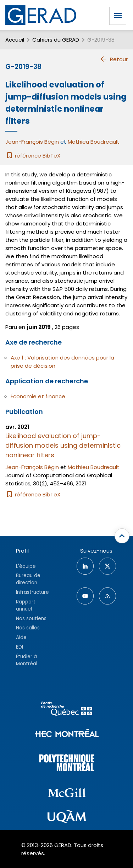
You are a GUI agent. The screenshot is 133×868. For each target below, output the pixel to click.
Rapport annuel (26, 605)
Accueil (15, 40)
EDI (20, 647)
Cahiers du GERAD (56, 40)
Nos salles (28, 628)
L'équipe (26, 566)
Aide (21, 637)
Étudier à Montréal (27, 660)
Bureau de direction (28, 579)
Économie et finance (38, 396)
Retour (114, 59)
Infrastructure (32, 592)
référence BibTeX (33, 156)
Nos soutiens (31, 619)
